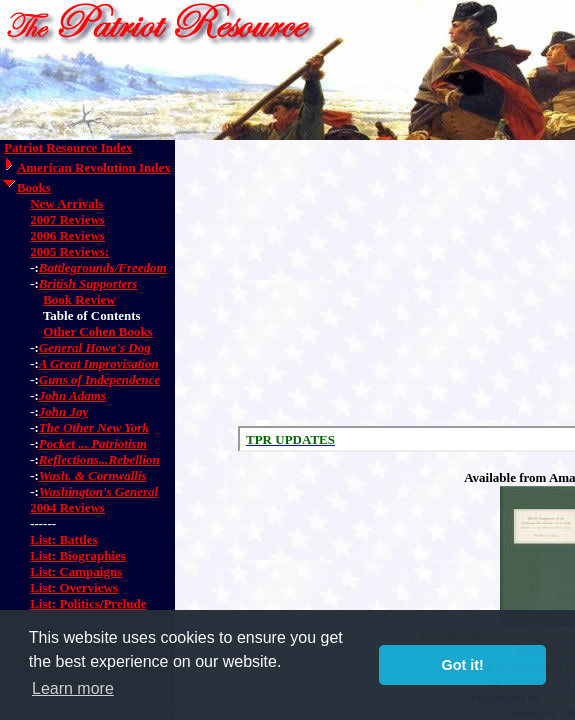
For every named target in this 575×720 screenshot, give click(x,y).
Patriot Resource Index (68, 147)
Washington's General (98, 491)
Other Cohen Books (98, 331)
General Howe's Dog (95, 347)
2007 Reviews (67, 219)
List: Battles (64, 539)
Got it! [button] (463, 665)
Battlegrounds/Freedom (103, 267)
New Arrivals (66, 203)
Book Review (79, 299)
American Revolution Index (94, 167)
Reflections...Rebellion (99, 459)
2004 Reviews (67, 507)
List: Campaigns (76, 571)
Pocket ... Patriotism (93, 443)
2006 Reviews (67, 235)
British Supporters (88, 283)
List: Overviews (74, 587)
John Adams (72, 395)
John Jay (63, 411)
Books (34, 187)
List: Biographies (78, 555)
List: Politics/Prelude (88, 603)
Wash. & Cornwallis (93, 475)
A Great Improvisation (99, 363)
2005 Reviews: (69, 251)
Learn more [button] (73, 688)
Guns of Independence (99, 379)
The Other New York (94, 427)
